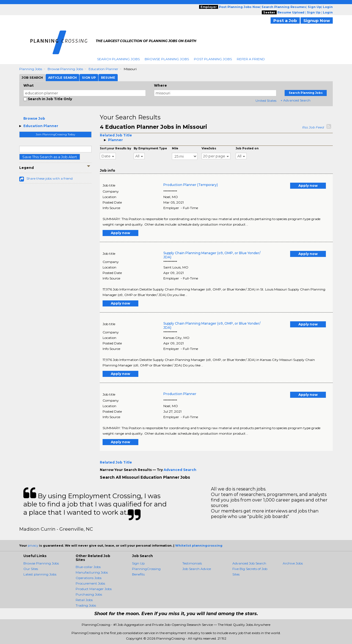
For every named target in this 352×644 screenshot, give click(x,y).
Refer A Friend (251, 59)
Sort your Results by (116, 148)
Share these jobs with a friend (50, 178)
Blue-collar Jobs (88, 567)
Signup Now (317, 20)
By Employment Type (150, 148)
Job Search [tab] (32, 78)
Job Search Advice (197, 569)
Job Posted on (247, 148)
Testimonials (192, 563)
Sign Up (138, 563)
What (28, 85)
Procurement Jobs (90, 583)
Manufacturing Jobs (92, 572)
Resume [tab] (108, 78)
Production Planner (180, 394)
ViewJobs (209, 148)
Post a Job (285, 20)
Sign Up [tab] (89, 78)
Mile (175, 148)
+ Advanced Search (295, 100)
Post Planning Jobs (213, 59)
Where (160, 85)
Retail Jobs (84, 600)
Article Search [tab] (62, 78)
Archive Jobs (293, 563)
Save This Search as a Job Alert (50, 157)
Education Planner (103, 69)
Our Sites (31, 569)
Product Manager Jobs (94, 589)
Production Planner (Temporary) (191, 185)
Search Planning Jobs (118, 59)
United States (266, 101)
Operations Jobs (89, 578)
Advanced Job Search (249, 563)
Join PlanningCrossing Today (55, 134)
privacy (33, 546)
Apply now (308, 186)
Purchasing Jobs (89, 594)
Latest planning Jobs (40, 574)
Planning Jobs (31, 69)
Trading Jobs (86, 605)
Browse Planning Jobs (167, 59)
